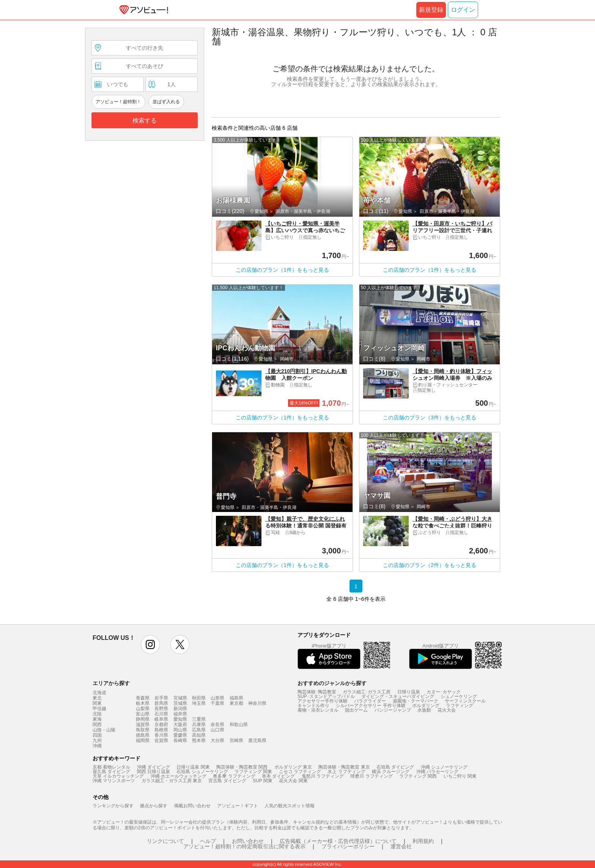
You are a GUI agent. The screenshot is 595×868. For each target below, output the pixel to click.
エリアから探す (111, 683)
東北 (97, 698)
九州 (97, 740)
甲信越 (99, 709)
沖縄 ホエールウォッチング (179, 776)
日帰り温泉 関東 (193, 767)
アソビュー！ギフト (238, 806)
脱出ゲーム (356, 710)
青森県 (143, 698)
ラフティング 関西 (418, 776)
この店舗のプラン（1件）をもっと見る (282, 270)
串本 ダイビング (278, 776)
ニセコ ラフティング (300, 772)
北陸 (97, 714)
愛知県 (180, 719)
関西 (97, 725)
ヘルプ (208, 841)
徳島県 (143, 735)
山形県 (217, 698)
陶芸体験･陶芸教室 (317, 692)
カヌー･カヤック (444, 692)
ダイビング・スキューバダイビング (398, 696)
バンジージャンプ (393, 710)
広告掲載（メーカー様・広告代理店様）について (338, 841)
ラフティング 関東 (253, 772)
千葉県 (217, 703)
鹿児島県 (257, 740)
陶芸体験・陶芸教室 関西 (242, 767)
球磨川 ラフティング (371, 776)
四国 (97, 735)
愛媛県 (180, 735)
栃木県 (143, 703)
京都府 (161, 725)
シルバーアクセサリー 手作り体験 (371, 706)
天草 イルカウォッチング (118, 776)
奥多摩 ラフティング (234, 776)
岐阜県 (161, 719)
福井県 (180, 714)
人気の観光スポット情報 (290, 806)
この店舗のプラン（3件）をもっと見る (430, 417)
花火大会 (447, 710)
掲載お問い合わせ (192, 806)
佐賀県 (161, 740)
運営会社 (401, 846)
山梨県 (143, 709)
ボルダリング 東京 (293, 767)
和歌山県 (239, 725)
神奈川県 (257, 703)
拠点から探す (154, 806)
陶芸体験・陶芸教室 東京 (344, 767)
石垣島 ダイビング (395, 767)
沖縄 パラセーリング (437, 772)
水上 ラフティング (346, 772)
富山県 (143, 714)
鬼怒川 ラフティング (323, 776)
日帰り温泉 (409, 692)
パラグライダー (370, 701)
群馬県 (161, 703)
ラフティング (460, 706)
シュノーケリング (459, 696)
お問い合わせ (248, 841)
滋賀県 (143, 725)
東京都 (236, 703)
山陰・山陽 (104, 730)
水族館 (424, 710)
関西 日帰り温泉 (153, 772)
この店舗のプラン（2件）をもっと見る (430, 565)
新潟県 (180, 709)
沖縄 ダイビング (153, 767)
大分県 (217, 740)
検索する (145, 121)
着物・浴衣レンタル (318, 710)
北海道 (99, 693)
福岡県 (143, 740)
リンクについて (165, 841)
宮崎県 (236, 740)
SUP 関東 (263, 781)
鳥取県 (143, 730)
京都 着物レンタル (111, 767)
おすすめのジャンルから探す (332, 683)
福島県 (236, 698)
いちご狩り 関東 (460, 776)
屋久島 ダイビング (111, 772)
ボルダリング (426, 706)
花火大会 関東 (293, 781)
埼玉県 (199, 703)
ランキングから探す (113, 806)
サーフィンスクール (465, 701)
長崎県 (180, 740)
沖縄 (97, 746)
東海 (97, 719)
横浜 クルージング (391, 772)
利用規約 (423, 841)
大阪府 (180, 725)
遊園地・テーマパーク (416, 701)
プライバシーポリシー (348, 846)
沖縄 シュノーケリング (444, 767)
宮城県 (180, 698)
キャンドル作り (313, 706)
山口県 (217, 730)
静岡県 (143, 719)
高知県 (199, 735)
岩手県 (161, 698)
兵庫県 (199, 725)
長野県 (161, 709)
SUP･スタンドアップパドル (326, 696)
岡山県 (180, 730)
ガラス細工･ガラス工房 (367, 692)
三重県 (199, 719)
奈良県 (217, 725)
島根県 (161, 730)
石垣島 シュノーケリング (202, 772)
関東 (97, 703)
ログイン (463, 10)
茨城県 (180, 703)
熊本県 (199, 740)
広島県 (199, 730)
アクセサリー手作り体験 (323, 701)
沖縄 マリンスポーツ (114, 781)
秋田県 (199, 698)
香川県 (161, 735)
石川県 (161, 714)
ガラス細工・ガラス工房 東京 (172, 781)
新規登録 (431, 10)
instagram (150, 644)
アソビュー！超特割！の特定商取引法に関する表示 (244, 846)
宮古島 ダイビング (227, 781)
